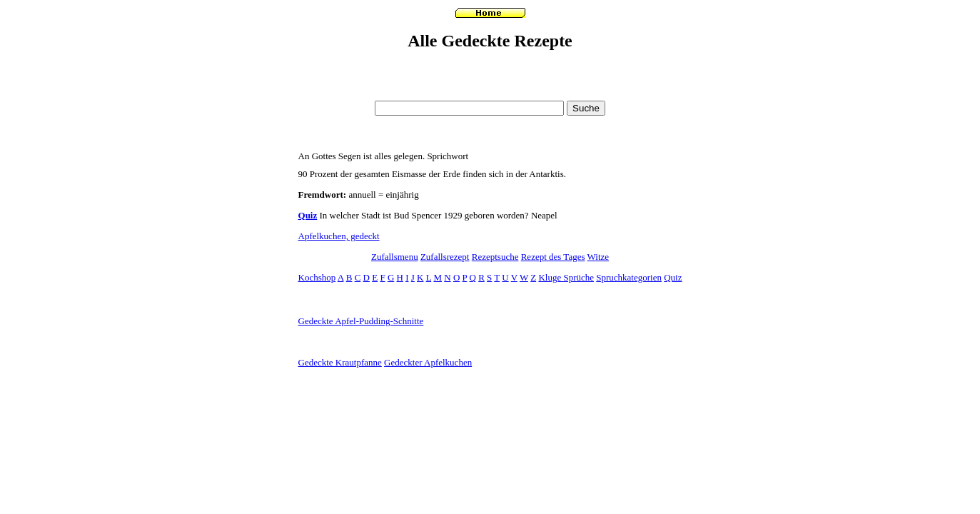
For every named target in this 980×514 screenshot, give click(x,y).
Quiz (308, 215)
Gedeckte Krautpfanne (340, 362)
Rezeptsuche (495, 257)
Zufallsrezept (445, 257)
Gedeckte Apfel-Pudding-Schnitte (361, 321)
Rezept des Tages (553, 257)
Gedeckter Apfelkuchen (428, 362)
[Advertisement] (490, 91)
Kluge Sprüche (566, 277)
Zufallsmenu (395, 257)
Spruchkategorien (629, 277)
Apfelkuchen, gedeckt (339, 236)
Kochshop (317, 277)
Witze (598, 257)
